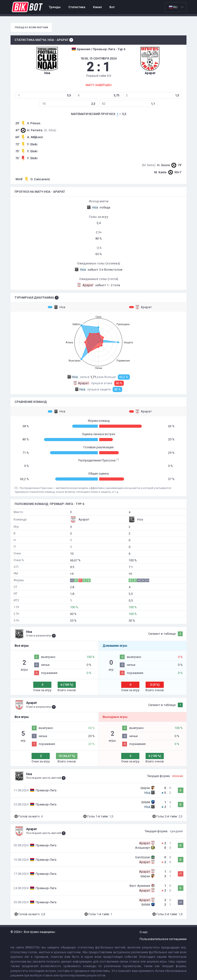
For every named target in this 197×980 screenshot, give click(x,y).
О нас (144, 932)
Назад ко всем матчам (31, 27)
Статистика (77, 7)
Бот (112, 7)
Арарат (140, 307)
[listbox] (176, 7)
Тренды (55, 7)
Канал (97, 7)
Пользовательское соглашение (163, 939)
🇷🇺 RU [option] (173, 7)
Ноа (57, 307)
